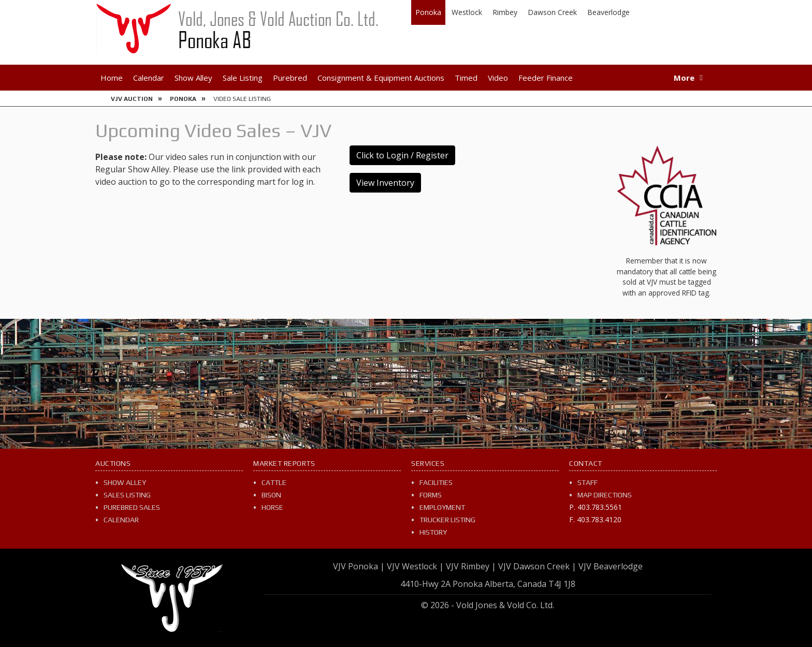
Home (112, 78)
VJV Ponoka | (359, 566)
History (433, 532)
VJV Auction (132, 99)
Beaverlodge (608, 12)
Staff (588, 482)
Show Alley (193, 78)
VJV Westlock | (415, 566)
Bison (271, 495)
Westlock (467, 12)
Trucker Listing (447, 520)
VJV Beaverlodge (611, 566)
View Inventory (385, 183)
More (684, 78)
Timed (466, 78)
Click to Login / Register (402, 155)
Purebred (290, 78)
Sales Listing (127, 495)
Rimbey (505, 12)
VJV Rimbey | (471, 566)
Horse (272, 507)
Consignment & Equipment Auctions (381, 78)
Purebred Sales (132, 507)
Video (498, 78)
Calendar (149, 78)
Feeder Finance (546, 78)
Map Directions (605, 495)
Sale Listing (243, 78)
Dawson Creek (552, 12)
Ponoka (428, 12)
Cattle (274, 482)
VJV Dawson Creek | (537, 566)
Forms (431, 495)
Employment (442, 507)
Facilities (436, 482)
